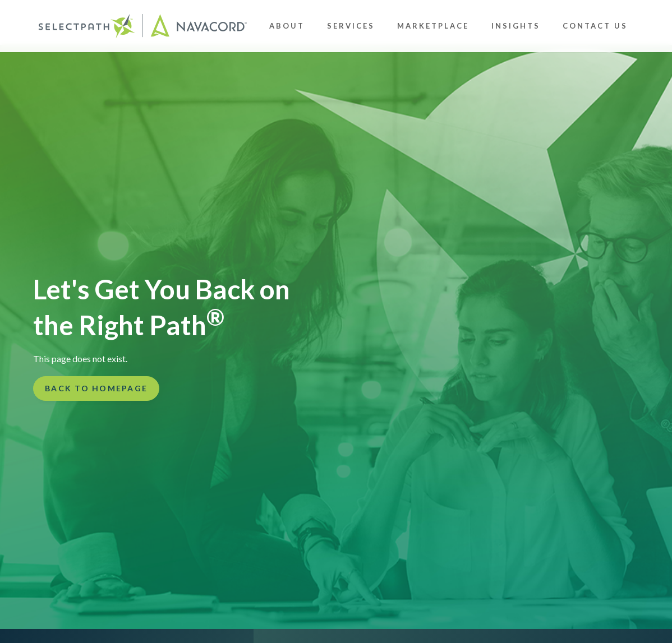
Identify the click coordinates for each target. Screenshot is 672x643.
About (287, 26)
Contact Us (595, 26)
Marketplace (433, 26)
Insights (516, 26)
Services (351, 26)
